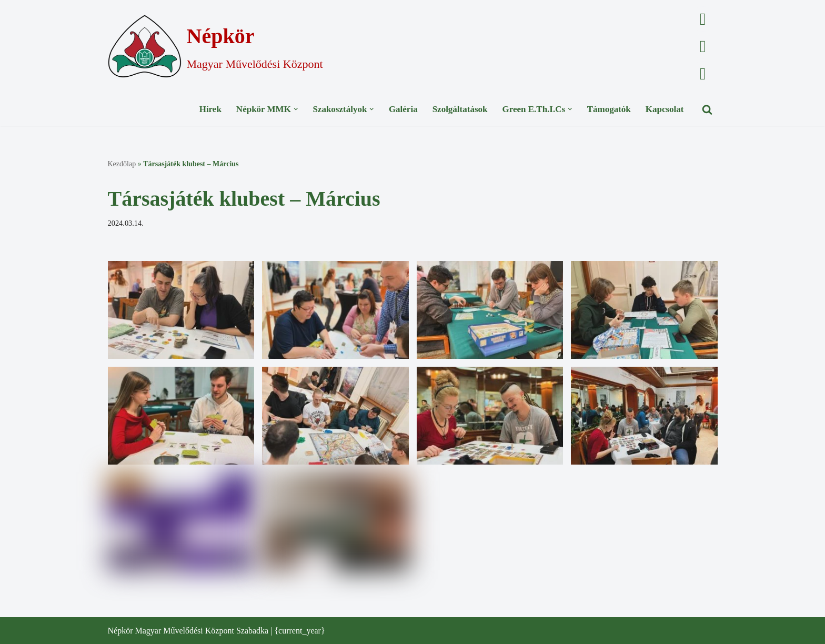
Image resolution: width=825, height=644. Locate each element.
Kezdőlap (122, 164)
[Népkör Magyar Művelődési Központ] (215, 46)
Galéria (403, 109)
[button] (296, 109)
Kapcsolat (665, 109)
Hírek (210, 109)
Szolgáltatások (460, 109)
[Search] (707, 109)
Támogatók (609, 109)
